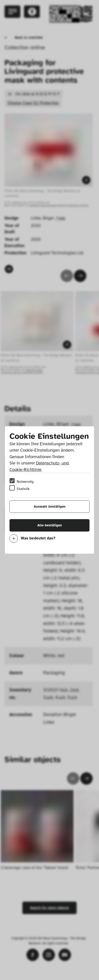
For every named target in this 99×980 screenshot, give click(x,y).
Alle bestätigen (50, 525)
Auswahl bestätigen (50, 506)
